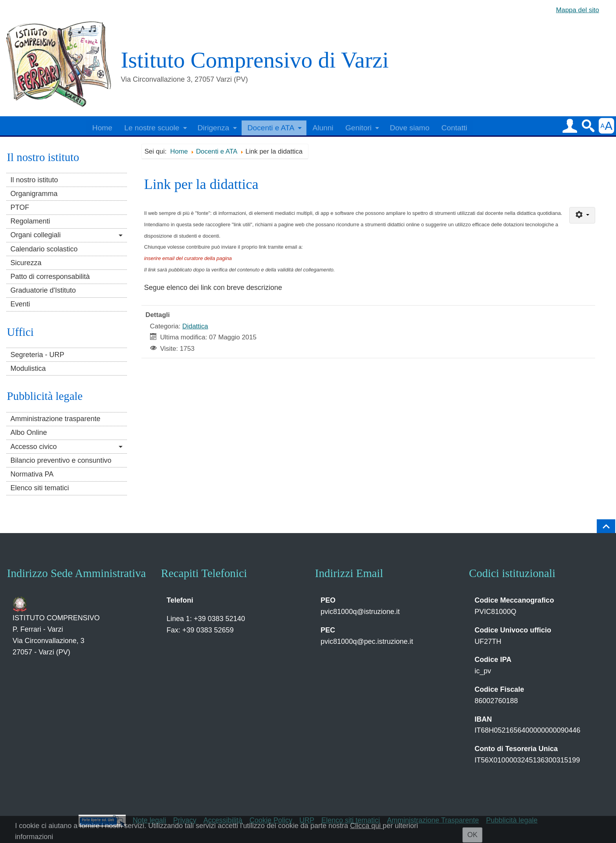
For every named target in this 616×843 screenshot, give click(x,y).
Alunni (323, 126)
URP (307, 820)
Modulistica (28, 368)
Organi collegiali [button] (35, 235)
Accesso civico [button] (33, 447)
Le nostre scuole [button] (152, 126)
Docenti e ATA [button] (271, 126)
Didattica (195, 326)
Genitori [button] (358, 126)
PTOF (20, 207)
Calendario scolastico (44, 249)
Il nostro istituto (34, 180)
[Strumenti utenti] (582, 215)
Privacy (185, 820)
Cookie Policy (271, 820)
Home (102, 126)
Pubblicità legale (512, 820)
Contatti (454, 126)
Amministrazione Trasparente (433, 820)
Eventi (20, 304)
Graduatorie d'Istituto (43, 290)
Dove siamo (410, 126)
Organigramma (34, 194)
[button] (570, 126)
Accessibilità (223, 820)
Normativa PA (32, 474)
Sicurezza (26, 263)
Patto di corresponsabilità (50, 277)
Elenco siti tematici (39, 488)
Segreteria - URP (37, 355)
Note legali (149, 820)
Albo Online (28, 432)
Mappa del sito (577, 10)
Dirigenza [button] (214, 126)
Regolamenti (30, 221)
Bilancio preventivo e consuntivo (61, 460)
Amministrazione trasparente (55, 419)
